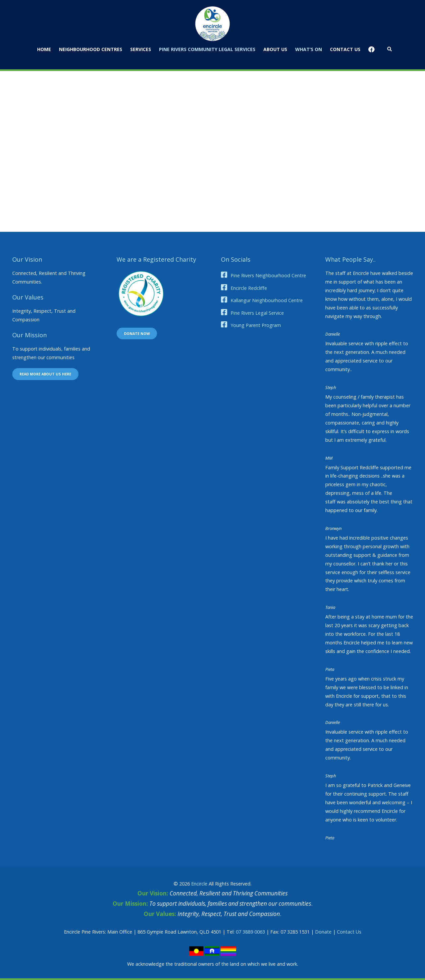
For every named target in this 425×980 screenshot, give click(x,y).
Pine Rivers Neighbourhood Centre (268, 275)
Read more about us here (45, 374)
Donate (323, 932)
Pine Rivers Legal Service (257, 313)
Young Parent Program (256, 325)
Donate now (137, 333)
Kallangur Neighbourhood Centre (267, 300)
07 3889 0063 (250, 932)
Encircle (199, 884)
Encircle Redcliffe (249, 288)
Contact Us (349, 932)
